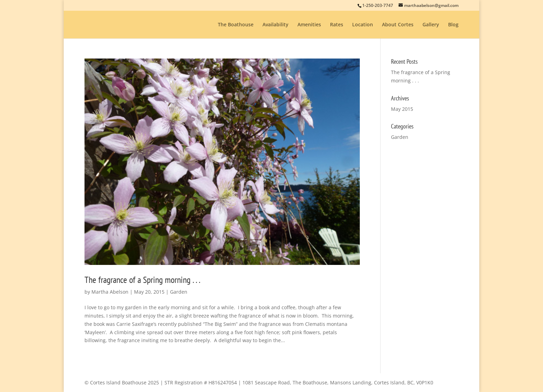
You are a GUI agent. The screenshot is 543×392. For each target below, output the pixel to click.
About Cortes (398, 25)
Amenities (309, 25)
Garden (179, 292)
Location (363, 25)
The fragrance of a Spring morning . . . (143, 280)
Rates (337, 25)
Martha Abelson (110, 292)
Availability (275, 25)
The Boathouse (236, 25)
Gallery (431, 25)
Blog (453, 25)
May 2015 (402, 109)
